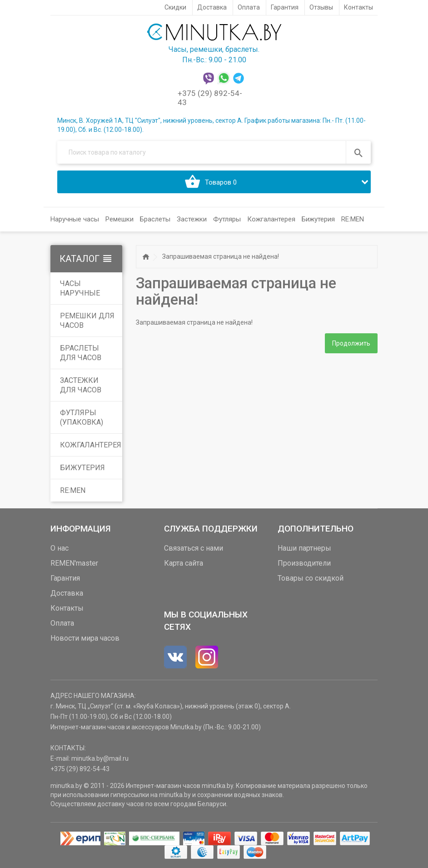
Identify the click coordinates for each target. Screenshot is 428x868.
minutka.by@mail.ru (100, 758)
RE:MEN (353, 219)
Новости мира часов (85, 638)
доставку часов (121, 804)
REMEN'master (74, 563)
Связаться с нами (194, 548)
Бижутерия (82, 468)
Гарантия (65, 578)
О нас (60, 548)
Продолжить (351, 343)
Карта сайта (184, 563)
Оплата (62, 623)
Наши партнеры (304, 548)
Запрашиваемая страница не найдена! (221, 256)
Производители (304, 563)
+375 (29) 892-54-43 (80, 769)
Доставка (67, 593)
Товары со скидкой (311, 578)
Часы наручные (80, 288)
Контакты (67, 608)
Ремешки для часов (87, 321)
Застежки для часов (81, 385)
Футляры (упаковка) (82, 417)
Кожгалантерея (91, 445)
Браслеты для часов (81, 353)
